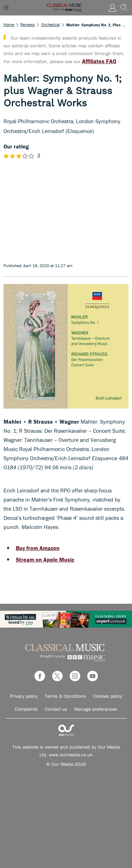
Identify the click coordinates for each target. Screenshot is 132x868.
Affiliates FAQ (99, 61)
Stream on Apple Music (45, 559)
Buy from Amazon (38, 548)
